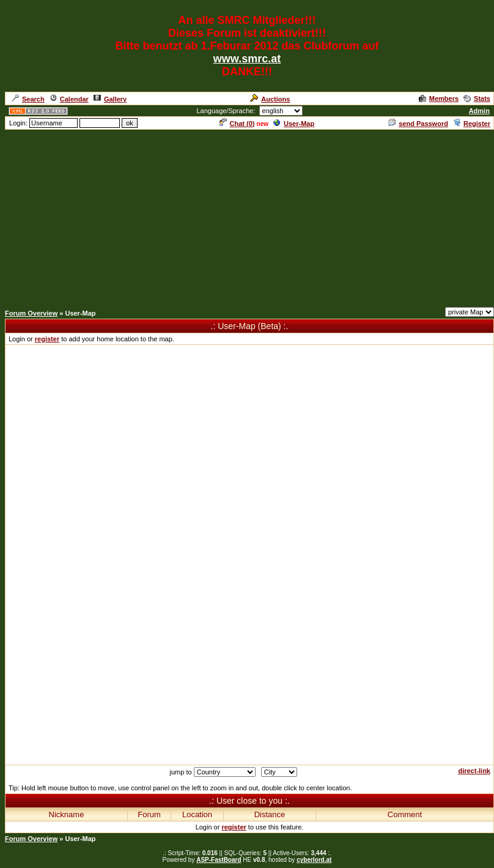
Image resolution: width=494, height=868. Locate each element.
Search (28, 99)
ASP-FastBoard (219, 860)
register (47, 339)
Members (439, 98)
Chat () (237, 124)
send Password (418, 124)
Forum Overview (31, 313)
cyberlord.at (314, 860)
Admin (479, 111)
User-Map (294, 124)
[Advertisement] (247, 217)
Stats (477, 98)
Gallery (110, 99)
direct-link (474, 771)
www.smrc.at (247, 59)
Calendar (69, 99)
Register (472, 124)
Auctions (270, 99)
